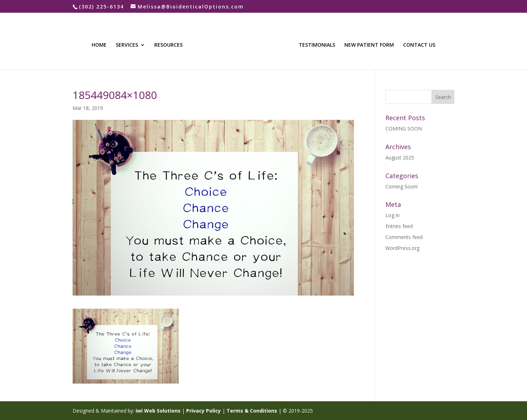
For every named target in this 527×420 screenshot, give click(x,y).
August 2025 (400, 157)
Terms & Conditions (252, 411)
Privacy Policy (204, 411)
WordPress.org (402, 248)
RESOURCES (168, 45)
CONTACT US (419, 45)
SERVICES (127, 45)
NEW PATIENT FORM (369, 45)
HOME (99, 45)
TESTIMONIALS (317, 45)
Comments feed (404, 237)
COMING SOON (404, 129)
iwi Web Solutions (158, 411)
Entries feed (399, 226)
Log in (393, 215)
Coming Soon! (402, 186)
